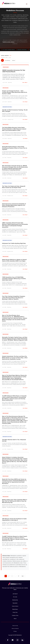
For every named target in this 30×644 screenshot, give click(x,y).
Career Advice (15, 606)
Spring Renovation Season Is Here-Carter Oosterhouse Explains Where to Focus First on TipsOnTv (15, 148)
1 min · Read (25, 138)
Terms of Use (15, 626)
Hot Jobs (15, 597)
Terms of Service (15, 628)
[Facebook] (8, 640)
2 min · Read (25, 102)
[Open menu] (27, 4)
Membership (15, 600)
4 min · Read (25, 215)
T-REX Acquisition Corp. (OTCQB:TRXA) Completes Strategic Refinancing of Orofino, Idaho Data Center (14, 279)
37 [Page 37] (19, 576)
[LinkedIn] (22, 640)
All (2, 60)
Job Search (15, 594)
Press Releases (8, 60)
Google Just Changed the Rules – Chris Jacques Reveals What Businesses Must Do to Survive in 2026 (15, 92)
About (15, 619)
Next (23, 576)
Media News (15, 609)
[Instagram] (17, 640)
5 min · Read (25, 251)
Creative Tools (15, 615)
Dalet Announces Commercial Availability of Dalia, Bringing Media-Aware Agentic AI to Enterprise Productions (14, 205)
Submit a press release (9, 42)
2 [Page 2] (9, 576)
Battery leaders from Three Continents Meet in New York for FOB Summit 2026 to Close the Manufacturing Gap (15, 501)
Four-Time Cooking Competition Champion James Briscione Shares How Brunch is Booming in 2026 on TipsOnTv (14, 298)
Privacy (15, 631)
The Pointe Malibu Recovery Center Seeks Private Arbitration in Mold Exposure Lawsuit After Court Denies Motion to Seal (14, 129)
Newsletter (15, 603)
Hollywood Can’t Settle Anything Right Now (14, 243)
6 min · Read (25, 82)
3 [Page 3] (12, 576)
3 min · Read (25, 158)
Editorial (14, 60)
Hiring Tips (15, 612)
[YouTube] (13, 640)
